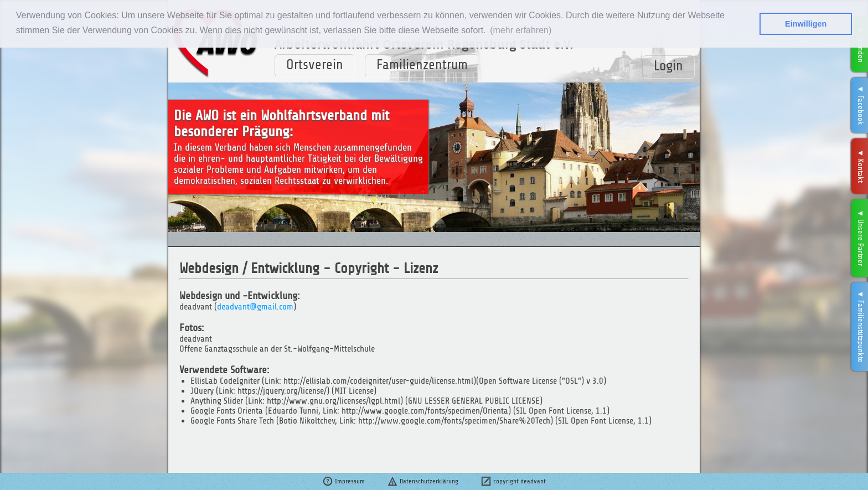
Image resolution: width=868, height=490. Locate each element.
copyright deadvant (513, 481)
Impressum (343, 481)
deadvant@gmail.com (255, 307)
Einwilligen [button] (806, 24)
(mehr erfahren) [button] (521, 30)
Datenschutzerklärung (423, 481)
